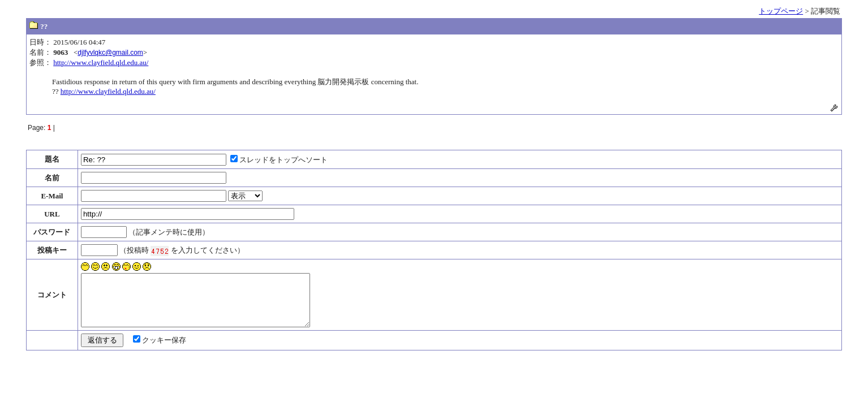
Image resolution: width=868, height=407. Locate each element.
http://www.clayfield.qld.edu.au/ (101, 62)
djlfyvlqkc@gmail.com (110, 53)
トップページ (781, 11)
